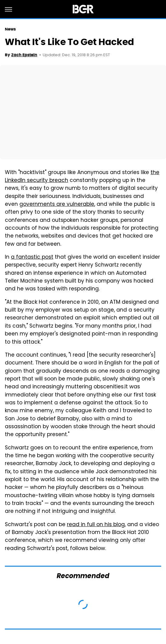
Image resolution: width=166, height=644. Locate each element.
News (10, 29)
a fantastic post (32, 257)
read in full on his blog (96, 525)
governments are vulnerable (57, 205)
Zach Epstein (24, 55)
